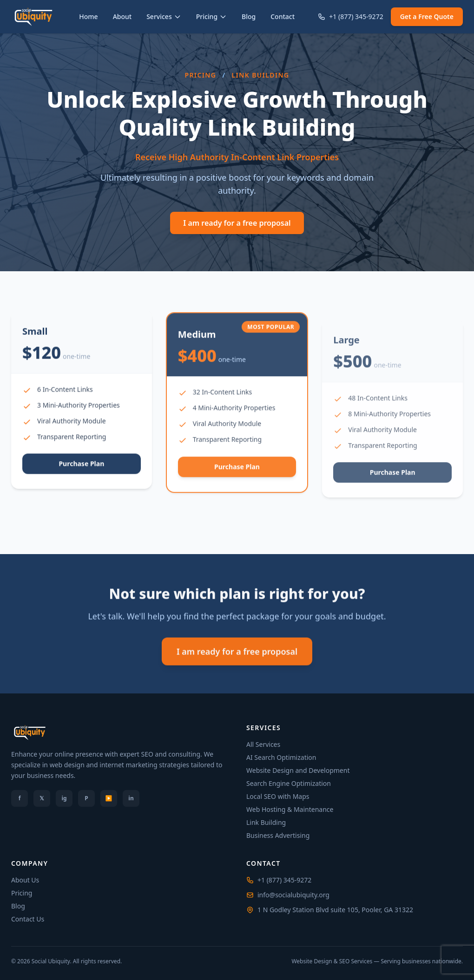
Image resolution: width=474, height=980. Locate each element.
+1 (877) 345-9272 (350, 16)
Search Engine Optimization (289, 783)
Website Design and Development (298, 770)
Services (164, 16)
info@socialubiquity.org (293, 895)
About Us (25, 880)
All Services (263, 744)
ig (64, 798)
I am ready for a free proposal (237, 223)
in (131, 798)
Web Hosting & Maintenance (290, 809)
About (122, 16)
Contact (283, 16)
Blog (249, 16)
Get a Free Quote (427, 16)
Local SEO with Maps (278, 796)
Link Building (266, 822)
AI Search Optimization (281, 757)
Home (88, 16)
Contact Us (28, 919)
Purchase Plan (81, 480)
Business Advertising (278, 835)
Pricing (211, 16)
